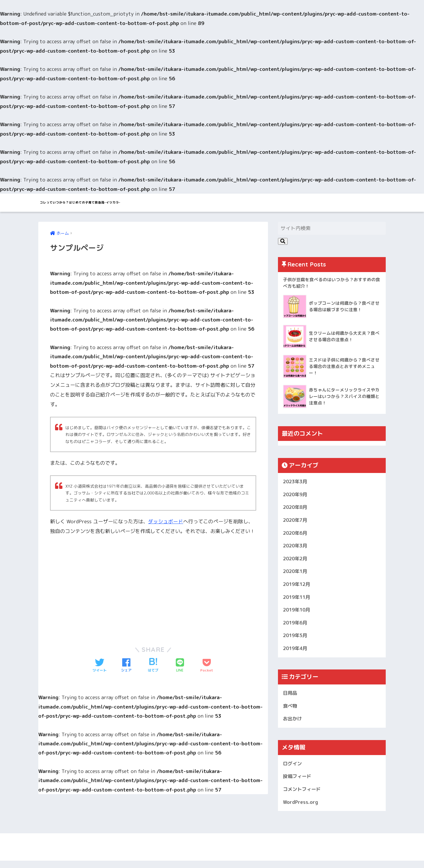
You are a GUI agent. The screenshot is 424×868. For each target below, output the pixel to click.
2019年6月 (296, 627)
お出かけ (293, 725)
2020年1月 (296, 574)
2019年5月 (296, 640)
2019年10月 (298, 614)
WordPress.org (301, 809)
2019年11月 (298, 600)
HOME (212, 852)
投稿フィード (298, 783)
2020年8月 (296, 508)
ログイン (293, 770)
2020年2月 (296, 561)
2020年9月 (296, 495)
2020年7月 (296, 522)
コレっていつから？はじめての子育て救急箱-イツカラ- (127, 203)
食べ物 (290, 711)
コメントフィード (303, 796)
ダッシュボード (166, 522)
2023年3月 (296, 482)
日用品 (290, 698)
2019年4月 (296, 653)
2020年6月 (296, 535)
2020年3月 (296, 548)
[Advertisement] (100, 587)
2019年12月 (298, 587)
